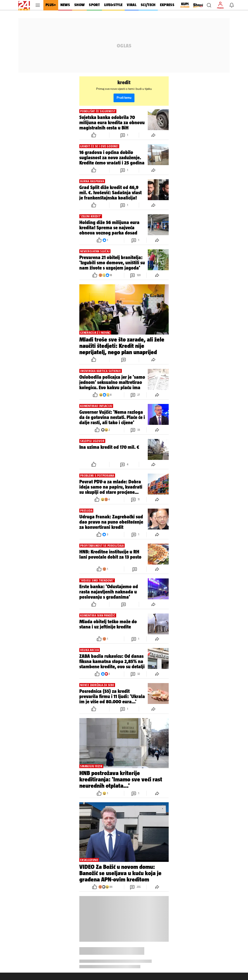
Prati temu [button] (124, 98)
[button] (209, 5)
